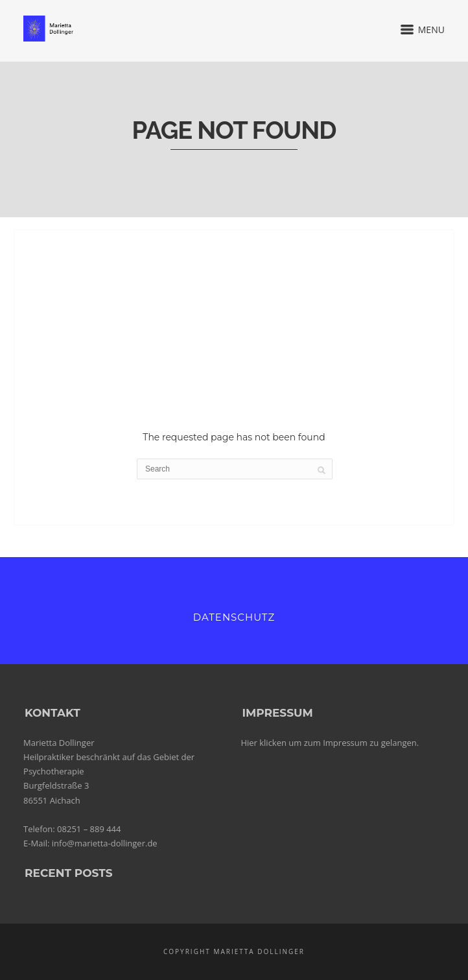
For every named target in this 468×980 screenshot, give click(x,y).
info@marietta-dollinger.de (105, 843)
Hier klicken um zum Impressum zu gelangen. (330, 743)
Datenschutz (234, 617)
